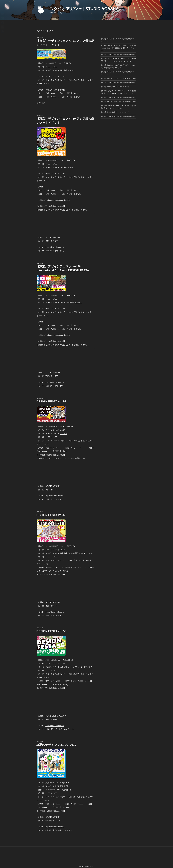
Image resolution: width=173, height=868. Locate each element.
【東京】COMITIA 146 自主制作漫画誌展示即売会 (118, 116)
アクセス (71, 70)
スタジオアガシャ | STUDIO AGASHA (84, 9)
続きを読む (41, 103)
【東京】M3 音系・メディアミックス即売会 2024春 (118, 101)
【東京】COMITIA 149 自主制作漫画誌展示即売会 (118, 83)
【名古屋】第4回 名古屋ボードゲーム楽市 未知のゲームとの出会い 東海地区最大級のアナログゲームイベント (118, 48)
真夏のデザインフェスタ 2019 (56, 745)
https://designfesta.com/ (55, 247)
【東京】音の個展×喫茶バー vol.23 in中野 (115, 112)
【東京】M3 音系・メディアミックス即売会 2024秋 (118, 78)
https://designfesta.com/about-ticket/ (54, 200)
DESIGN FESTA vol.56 (51, 515)
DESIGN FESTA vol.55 (51, 631)
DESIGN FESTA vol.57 (51, 401)
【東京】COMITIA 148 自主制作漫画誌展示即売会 (118, 97)
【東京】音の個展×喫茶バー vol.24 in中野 (115, 87)
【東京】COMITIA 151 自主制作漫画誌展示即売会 (118, 54)
